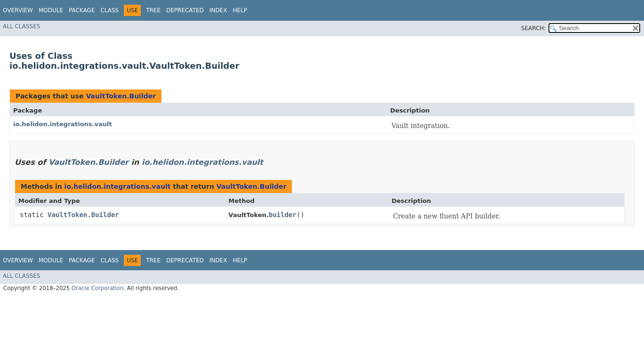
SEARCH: (534, 28)
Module (51, 10)
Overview (18, 10)
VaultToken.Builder (121, 96)
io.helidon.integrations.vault (63, 124)
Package (82, 10)
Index (218, 10)
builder (283, 215)
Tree (153, 10)
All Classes (21, 26)
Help (240, 10)
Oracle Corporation (98, 288)
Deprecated (185, 10)
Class (109, 10)
